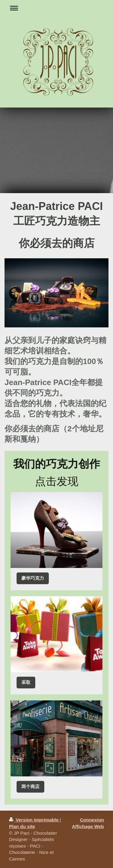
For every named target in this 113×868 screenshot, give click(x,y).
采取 (26, 682)
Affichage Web (88, 826)
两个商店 (30, 786)
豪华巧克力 (33, 578)
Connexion (92, 820)
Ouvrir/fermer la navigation (56, 8)
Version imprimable (35, 820)
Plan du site (22, 826)
